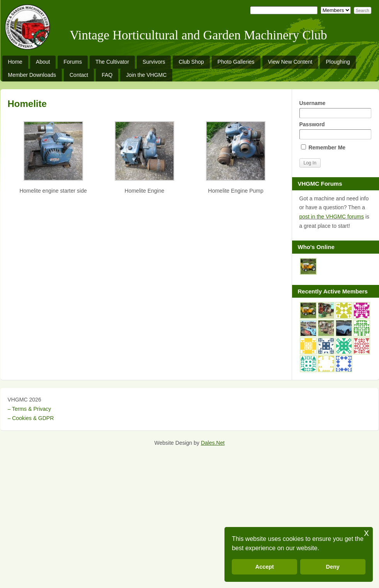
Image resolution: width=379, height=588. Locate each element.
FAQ (107, 75)
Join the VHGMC (146, 75)
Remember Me (323, 147)
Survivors (154, 62)
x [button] (366, 533)
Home (15, 62)
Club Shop (191, 62)
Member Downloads (32, 75)
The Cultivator (112, 62)
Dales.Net (213, 443)
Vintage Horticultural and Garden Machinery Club (199, 35)
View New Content (290, 62)
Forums (72, 62)
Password (335, 130)
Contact (79, 75)
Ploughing (338, 62)
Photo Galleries (236, 62)
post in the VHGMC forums (332, 217)
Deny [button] (333, 567)
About (43, 62)
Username (335, 109)
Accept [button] (265, 567)
